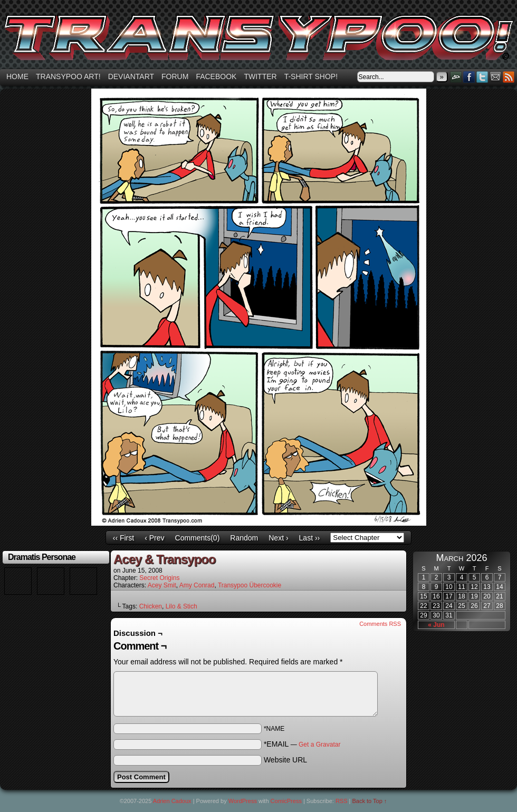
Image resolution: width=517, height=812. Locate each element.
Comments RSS (380, 624)
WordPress (243, 801)
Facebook (216, 76)
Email (496, 77)
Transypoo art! (68, 76)
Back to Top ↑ (370, 801)
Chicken (151, 606)
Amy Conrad (197, 585)
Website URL (285, 760)
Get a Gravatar (319, 745)
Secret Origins (159, 578)
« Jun (436, 625)
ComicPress (286, 801)
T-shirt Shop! (311, 76)
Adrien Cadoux (172, 801)
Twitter (260, 76)
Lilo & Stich (181, 606)
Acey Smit (162, 585)
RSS (509, 77)
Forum (175, 76)
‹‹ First (123, 538)
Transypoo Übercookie (250, 585)
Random (244, 538)
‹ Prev (154, 538)
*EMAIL (302, 744)
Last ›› (310, 538)
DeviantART (456, 77)
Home (17, 76)
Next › (278, 538)
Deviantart (131, 76)
